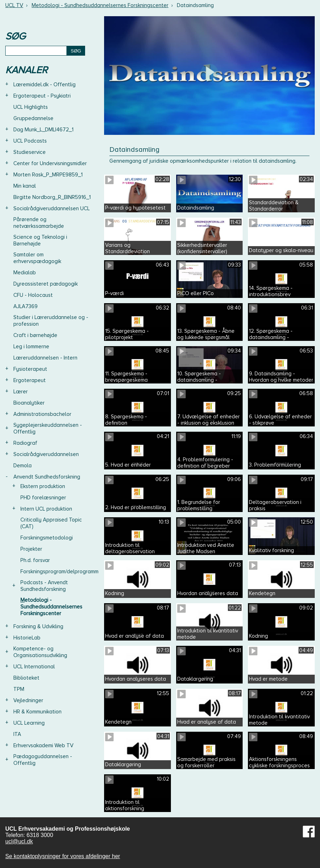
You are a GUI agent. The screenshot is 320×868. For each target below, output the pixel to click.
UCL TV (14, 5)
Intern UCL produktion (46, 509)
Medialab (25, 273)
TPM (19, 689)
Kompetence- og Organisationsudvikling (40, 652)
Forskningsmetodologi (47, 538)
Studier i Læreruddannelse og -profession (51, 321)
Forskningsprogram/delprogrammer (62, 572)
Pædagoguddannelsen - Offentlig (43, 760)
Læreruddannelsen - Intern (45, 358)
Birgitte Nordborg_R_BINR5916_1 (52, 197)
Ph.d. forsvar (35, 560)
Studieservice (30, 152)
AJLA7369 (25, 306)
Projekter (31, 549)
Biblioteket (26, 678)
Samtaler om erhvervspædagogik (37, 258)
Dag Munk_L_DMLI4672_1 (43, 130)
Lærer (21, 392)
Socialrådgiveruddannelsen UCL (52, 208)
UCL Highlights (31, 107)
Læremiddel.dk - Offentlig (44, 85)
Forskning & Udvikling (38, 626)
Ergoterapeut (30, 380)
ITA (17, 734)
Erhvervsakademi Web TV (43, 745)
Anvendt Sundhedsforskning (47, 477)
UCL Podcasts (30, 141)
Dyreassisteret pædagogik (46, 284)
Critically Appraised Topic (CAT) (51, 523)
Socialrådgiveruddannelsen (46, 454)
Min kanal (25, 186)
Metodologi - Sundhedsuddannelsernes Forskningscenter (100, 5)
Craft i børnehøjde (35, 335)
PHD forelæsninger (43, 498)
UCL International (34, 667)
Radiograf (25, 443)
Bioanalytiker (29, 403)
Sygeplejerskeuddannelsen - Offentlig (48, 428)
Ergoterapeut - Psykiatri (42, 96)
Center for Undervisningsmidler (50, 163)
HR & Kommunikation (37, 712)
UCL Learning (29, 723)
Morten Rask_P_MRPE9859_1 (48, 175)
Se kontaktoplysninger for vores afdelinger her (63, 856)
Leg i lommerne (31, 346)
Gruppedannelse (33, 118)
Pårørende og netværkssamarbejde (39, 223)
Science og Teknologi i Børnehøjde (40, 240)
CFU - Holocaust (33, 295)
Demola (23, 466)
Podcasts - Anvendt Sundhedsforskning (44, 586)
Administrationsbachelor (42, 414)
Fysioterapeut (30, 369)
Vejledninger (28, 700)
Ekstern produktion (43, 486)
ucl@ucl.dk (19, 841)
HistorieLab (27, 638)
